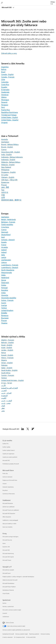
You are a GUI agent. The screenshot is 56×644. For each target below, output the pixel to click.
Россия (4, 185)
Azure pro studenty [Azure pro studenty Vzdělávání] (7, 527)
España (4, 242)
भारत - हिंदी (5, 187)
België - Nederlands (9, 219)
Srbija (3, 293)
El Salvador (5, 90)
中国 (3, 195)
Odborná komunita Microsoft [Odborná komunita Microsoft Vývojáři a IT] (10, 580)
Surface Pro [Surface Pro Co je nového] (5, 444)
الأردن (3, 385)
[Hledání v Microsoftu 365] (2, 3)
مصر (3, 411)
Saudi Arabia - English (9, 370)
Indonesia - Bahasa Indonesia (12, 157)
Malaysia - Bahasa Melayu (11, 162)
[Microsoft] (28, 2)
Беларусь (5, 315)
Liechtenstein (6, 260)
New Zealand (6, 167)
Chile (3, 79)
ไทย (3, 190)
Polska (4, 285)
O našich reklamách (8, 637)
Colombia (5, 82)
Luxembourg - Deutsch (10, 267)
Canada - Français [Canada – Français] (8, 77)
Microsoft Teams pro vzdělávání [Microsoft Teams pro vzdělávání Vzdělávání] (11, 510)
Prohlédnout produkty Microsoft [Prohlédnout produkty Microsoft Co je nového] (11, 464)
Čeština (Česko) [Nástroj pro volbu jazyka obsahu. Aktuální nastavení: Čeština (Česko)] (10, 623)
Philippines (5, 170)
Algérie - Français (8, 340)
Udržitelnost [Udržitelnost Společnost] (6, 617)
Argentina (5, 67)
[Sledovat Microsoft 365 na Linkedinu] (23, 429)
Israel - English (7, 347)
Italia (3, 255)
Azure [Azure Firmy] (4, 543)
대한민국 (5, 192)
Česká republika (7, 224)
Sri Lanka (5, 175)
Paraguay (5, 105)
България (5, 318)
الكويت (4, 398)
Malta (3, 275)
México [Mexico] (4, 97)
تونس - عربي (6, 403)
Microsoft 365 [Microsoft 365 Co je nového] (6, 460)
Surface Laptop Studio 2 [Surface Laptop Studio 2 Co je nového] (9, 450)
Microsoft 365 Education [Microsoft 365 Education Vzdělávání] (9, 513)
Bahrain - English (7, 342)
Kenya (4, 353)
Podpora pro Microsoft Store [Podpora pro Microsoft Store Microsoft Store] (10, 480)
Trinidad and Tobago (9, 115)
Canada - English (7, 74)
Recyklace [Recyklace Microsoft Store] (5, 490)
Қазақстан (5, 182)
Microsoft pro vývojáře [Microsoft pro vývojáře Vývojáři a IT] (8, 570)
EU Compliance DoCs (19, 637)
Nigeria (4, 360)
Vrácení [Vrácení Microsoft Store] (5, 484)
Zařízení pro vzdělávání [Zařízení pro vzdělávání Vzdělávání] (9, 507)
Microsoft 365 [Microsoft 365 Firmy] (6, 550)
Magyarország (7, 272)
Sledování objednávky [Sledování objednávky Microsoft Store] (8, 487)
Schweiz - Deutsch (8, 240)
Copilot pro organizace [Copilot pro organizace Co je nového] (8, 454)
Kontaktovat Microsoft (8, 634)
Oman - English (7, 363)
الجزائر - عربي (6, 393)
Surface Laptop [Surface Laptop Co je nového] (6, 447)
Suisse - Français (7, 300)
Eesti (3, 237)
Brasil (3, 72)
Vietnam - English (8, 177)
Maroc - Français (7, 358)
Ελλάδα (4, 313)
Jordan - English (7, 350)
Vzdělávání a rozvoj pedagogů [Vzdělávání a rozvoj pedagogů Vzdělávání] (10, 520)
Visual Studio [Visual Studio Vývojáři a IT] (6, 593)
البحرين (4, 390)
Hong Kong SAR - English (11, 152)
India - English (6, 154)
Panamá (4, 102)
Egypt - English (7, 345)
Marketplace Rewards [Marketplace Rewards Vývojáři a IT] (8, 590)
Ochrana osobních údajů (22, 634)
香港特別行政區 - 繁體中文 (11, 200)
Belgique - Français (8, 222)
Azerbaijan (5, 142)
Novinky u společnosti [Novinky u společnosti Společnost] (8, 606)
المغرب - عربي (7, 401)
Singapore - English (8, 172)
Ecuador (4, 87)
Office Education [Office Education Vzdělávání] (7, 517)
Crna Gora (5, 227)
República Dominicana (10, 112)
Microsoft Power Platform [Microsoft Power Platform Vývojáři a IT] (9, 587)
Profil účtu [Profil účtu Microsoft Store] (5, 473)
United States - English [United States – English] (10, 117)
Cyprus (4, 149)
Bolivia (4, 69)
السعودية (4, 395)
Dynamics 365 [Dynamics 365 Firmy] (6, 547)
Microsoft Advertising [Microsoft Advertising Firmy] (8, 553)
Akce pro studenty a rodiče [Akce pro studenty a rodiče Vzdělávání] (9, 524)
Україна (4, 323)
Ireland (4, 252)
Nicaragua (5, 100)
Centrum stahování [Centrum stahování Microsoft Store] (7, 477)
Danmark (5, 232)
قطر (3, 408)
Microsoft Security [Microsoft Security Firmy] (7, 540)
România (5, 290)
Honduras (5, 95)
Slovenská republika (9, 298)
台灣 (3, 197)
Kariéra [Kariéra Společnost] (4, 603)
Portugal (4, 288)
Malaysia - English (8, 165)
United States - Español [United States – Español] (10, 120)
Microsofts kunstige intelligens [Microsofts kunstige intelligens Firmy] (10, 537)
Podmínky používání (34, 634)
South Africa (6, 373)
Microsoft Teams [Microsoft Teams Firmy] (7, 560)
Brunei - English (7, 147)
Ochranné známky (45, 634)
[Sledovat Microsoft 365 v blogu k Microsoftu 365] (33, 429)
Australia (5, 139)
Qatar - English (7, 368)
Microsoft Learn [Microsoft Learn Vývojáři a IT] (7, 573)
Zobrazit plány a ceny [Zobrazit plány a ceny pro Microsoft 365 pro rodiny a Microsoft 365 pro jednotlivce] (9, 53)
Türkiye (4, 308)
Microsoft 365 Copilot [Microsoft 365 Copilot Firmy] (8, 557)
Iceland (4, 250)
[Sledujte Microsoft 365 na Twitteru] (28, 429)
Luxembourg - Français (10, 265)
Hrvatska (5, 247)
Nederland (5, 277)
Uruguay (4, 122)
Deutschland (6, 235)
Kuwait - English (7, 355)
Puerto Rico (6, 110)
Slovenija (5, 295)
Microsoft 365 (7, 7)
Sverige (4, 305)
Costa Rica (5, 84)
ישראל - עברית (7, 383)
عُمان (3, 406)
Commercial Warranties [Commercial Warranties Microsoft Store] (9, 494)
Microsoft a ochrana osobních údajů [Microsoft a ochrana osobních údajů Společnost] (12, 610)
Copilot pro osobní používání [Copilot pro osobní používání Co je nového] (10, 457)
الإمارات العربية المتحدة (10, 388)
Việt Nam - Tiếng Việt (9, 180)
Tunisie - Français (8, 375)
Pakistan (4, 365)
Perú (3, 107)
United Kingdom (7, 310)
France (4, 245)
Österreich (5, 283)
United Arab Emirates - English (12, 380)
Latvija (4, 257)
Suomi (4, 303)
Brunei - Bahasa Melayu (10, 144)
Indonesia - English (8, 160)
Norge (4, 280)
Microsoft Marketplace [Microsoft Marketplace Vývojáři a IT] (8, 583)
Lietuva (4, 262)
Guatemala (5, 92)
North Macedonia (8, 270)
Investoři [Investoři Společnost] (5, 613)
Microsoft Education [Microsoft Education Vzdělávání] (8, 503)
